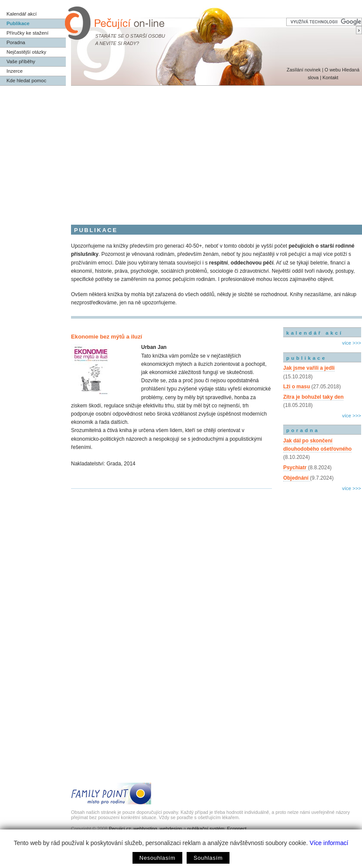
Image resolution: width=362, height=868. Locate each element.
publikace (307, 358)
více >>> (352, 343)
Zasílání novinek (304, 70)
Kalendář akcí (22, 14)
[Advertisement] (181, 151)
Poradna (16, 42)
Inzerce (15, 71)
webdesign (171, 829)
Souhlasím (208, 858)
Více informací (329, 843)
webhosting (145, 829)
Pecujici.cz (120, 829)
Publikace (18, 23)
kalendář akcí (315, 333)
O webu (332, 70)
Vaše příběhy (21, 61)
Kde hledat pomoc (26, 81)
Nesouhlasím (157, 858)
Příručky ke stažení (27, 33)
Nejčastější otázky (26, 52)
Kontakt (331, 77)
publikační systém (206, 829)
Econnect (237, 829)
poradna (303, 430)
